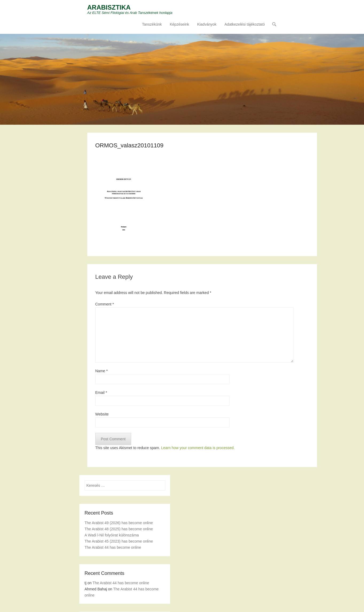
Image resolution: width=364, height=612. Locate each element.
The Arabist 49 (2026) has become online (119, 523)
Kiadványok (207, 24)
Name (102, 371)
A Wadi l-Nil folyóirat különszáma (112, 535)
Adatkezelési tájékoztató (245, 24)
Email (101, 393)
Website (102, 414)
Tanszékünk (152, 24)
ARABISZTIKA (109, 7)
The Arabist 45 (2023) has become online (119, 541)
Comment (105, 304)
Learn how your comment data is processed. (198, 448)
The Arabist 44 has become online (113, 547)
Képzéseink (179, 24)
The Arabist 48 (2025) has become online (119, 529)
